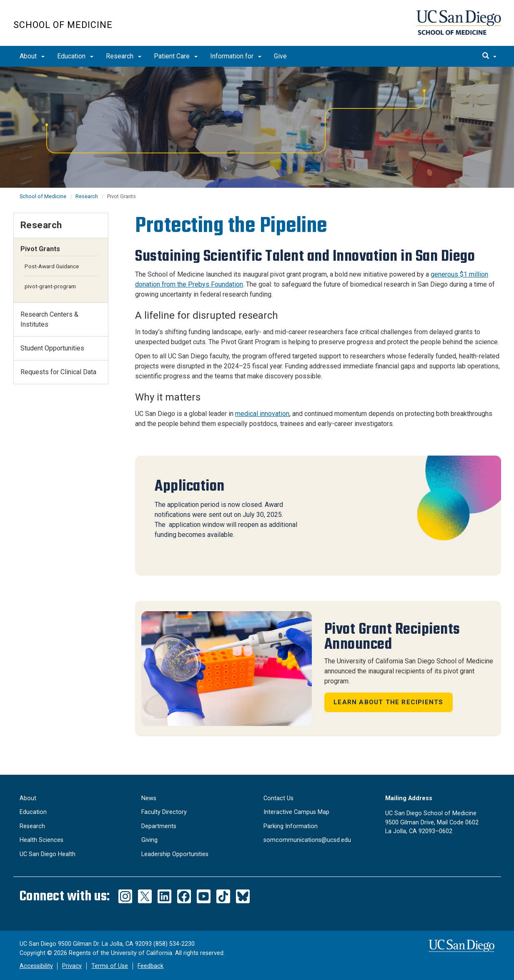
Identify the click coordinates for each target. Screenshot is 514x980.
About (32, 56)
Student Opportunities (52, 348)
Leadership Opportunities (175, 854)
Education (75, 56)
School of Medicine (63, 25)
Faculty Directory (164, 812)
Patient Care (176, 56)
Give (280, 56)
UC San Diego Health (48, 854)
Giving (149, 840)
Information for (236, 56)
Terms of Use (110, 966)
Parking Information (291, 826)
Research (124, 56)
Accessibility (36, 966)
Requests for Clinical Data (58, 372)
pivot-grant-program (50, 286)
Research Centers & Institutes (49, 319)
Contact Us (278, 798)
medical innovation (262, 414)
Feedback (150, 966)
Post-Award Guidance (52, 266)
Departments (159, 826)
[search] (489, 56)
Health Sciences (41, 840)
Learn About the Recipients (388, 702)
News (149, 798)
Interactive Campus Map (296, 812)
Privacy (72, 966)
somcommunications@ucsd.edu (307, 840)
